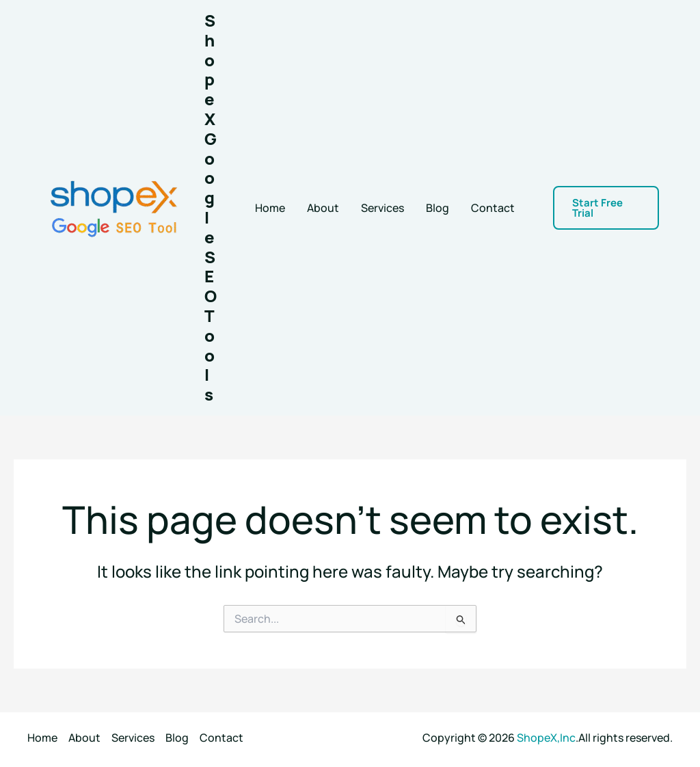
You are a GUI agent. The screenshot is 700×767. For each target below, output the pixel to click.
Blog (437, 208)
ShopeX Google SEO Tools (211, 207)
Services (382, 208)
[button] (606, 208)
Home (270, 208)
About (323, 208)
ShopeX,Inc (546, 738)
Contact (493, 208)
